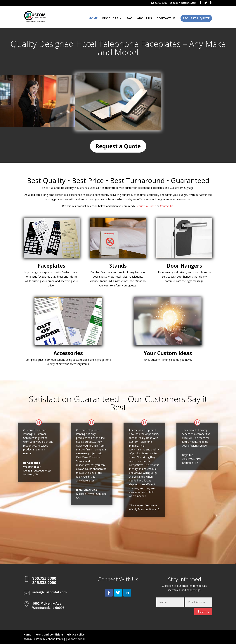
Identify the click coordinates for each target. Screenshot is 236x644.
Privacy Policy (76, 634)
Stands (118, 266)
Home (93, 18)
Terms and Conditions (49, 634)
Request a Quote (196, 18)
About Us (145, 18)
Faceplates (52, 266)
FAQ (130, 18)
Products (110, 18)
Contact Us (166, 18)
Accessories (68, 353)
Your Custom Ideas (168, 353)
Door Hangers (184, 266)
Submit (203, 611)
